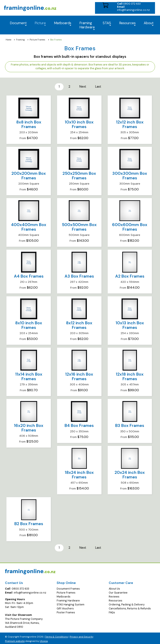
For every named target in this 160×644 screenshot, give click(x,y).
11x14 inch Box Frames (29, 376)
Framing (20, 40)
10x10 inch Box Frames (79, 124)
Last (97, 86)
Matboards (64, 595)
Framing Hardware (68, 599)
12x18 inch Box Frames (130, 376)
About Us (114, 587)
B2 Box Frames (29, 523)
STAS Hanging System (71, 603)
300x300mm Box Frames (130, 175)
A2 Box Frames (130, 275)
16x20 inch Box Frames (29, 427)
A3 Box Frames (79, 275)
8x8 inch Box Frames (29, 124)
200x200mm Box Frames (29, 175)
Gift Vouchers (65, 607)
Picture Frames (37, 40)
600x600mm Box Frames (130, 226)
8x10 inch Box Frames (29, 325)
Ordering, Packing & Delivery (127, 603)
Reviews (114, 595)
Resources (127, 23)
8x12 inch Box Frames (79, 325)
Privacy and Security (82, 635)
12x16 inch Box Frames (79, 376)
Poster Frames (66, 611)
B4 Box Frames (79, 425)
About (149, 23)
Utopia (44, 640)
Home (8, 40)
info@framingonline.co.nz (133, 8)
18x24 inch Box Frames (79, 474)
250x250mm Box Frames (79, 175)
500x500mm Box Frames (79, 226)
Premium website (15, 640)
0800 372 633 (129, 4)
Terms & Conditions (56, 635)
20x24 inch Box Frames (130, 474)
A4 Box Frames (29, 275)
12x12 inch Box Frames (130, 124)
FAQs (112, 611)
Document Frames (68, 587)
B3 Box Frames (130, 425)
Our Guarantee (118, 591)
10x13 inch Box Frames (130, 325)
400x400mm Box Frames (29, 226)
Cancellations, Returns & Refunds (130, 607)
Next (82, 86)
